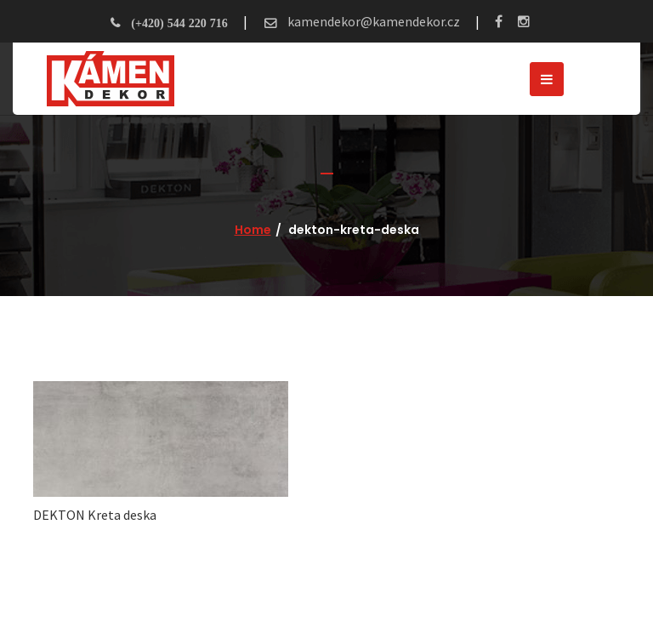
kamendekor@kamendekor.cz (372, 21)
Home (253, 230)
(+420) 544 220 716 (179, 23)
